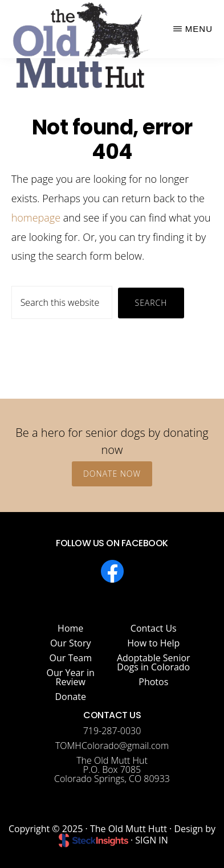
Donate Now (112, 474)
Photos (153, 682)
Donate (70, 697)
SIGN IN (152, 840)
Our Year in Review (71, 677)
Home (70, 628)
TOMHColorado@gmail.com (112, 746)
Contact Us (154, 628)
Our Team (71, 658)
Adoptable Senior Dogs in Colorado (154, 662)
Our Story (71, 643)
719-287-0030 (112, 731)
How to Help (153, 643)
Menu (199, 29)
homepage (36, 218)
